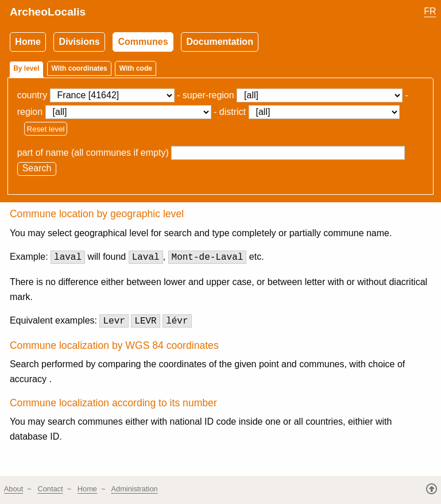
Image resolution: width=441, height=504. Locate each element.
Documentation (219, 42)
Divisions (80, 42)
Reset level (46, 128)
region (30, 112)
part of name (43, 153)
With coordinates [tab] (80, 68)
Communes (143, 42)
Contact (50, 489)
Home (28, 42)
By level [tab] (26, 68)
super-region (208, 95)
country (32, 95)
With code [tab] (136, 68)
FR (430, 11)
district (233, 112)
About (13, 489)
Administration (135, 489)
